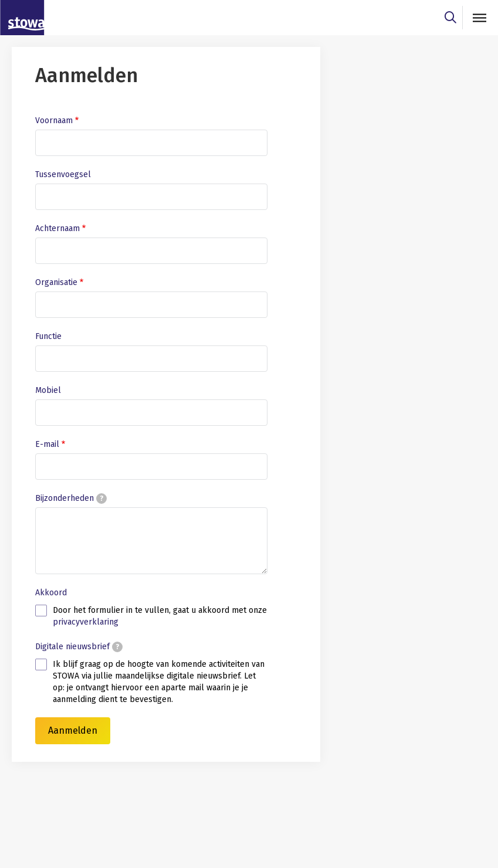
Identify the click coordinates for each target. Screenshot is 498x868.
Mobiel (48, 390)
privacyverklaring (86, 622)
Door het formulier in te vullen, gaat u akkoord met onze (160, 616)
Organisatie (56, 282)
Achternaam (57, 228)
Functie (48, 336)
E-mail (47, 444)
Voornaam (54, 121)
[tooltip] (101, 499)
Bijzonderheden (71, 499)
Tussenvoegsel (63, 174)
